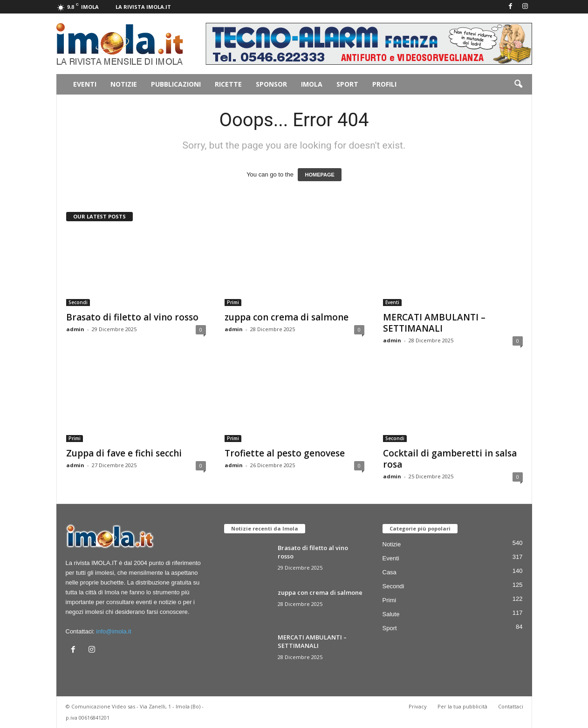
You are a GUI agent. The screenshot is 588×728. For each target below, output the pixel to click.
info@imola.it (113, 631)
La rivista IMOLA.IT (143, 7)
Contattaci (511, 706)
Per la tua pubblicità (462, 706)
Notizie (124, 84)
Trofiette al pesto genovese (285, 453)
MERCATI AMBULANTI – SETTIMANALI (434, 323)
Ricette (228, 84)
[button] (518, 84)
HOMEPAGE (319, 175)
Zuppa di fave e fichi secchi (124, 453)
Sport (347, 84)
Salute (391, 614)
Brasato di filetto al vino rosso (132, 317)
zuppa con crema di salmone (287, 317)
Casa (390, 572)
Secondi (78, 302)
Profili (384, 84)
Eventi (85, 84)
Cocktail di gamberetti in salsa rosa (450, 459)
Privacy (418, 706)
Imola (312, 84)
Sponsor (271, 84)
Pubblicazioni (176, 84)
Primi (233, 302)
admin (75, 329)
